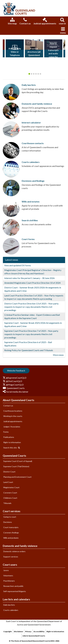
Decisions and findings (33, 181)
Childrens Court (10, 498)
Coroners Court (10, 493)
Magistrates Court (11, 487)
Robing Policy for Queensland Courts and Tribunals (29, 350)
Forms (6, 432)
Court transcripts (11, 527)
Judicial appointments (45, 21)
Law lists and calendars (16, 599)
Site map (12, 21)
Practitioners (9, 581)
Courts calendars (31, 162)
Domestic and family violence (37, 104)
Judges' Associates (12, 427)
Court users (10, 565)
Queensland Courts (14, 456)
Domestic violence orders (14, 551)
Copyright (8, 631)
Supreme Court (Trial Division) (16, 466)
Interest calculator (31, 122)
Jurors (6, 570)
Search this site (12, 448)
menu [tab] (63, 30)
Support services (11, 557)
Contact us (25, 21)
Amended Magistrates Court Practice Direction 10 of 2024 (32, 283)
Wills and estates (31, 202)
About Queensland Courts (18, 400)
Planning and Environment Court (17, 477)
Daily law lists (29, 85)
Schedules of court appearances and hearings (43, 166)
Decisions (8, 522)
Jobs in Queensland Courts (34, 636)
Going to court (10, 517)
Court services (12, 511)
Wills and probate (11, 538)
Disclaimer (18, 631)
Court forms (28, 239)
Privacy (28, 631)
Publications (9, 437)
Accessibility (39, 631)
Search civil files (30, 220)
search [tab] (62, 21)
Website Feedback (16, 370)
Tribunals (7, 503)
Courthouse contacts (33, 143)
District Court (9, 472)
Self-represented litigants (15, 591)
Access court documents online (36, 224)
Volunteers (8, 576)
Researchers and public (13, 586)
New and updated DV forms (18, 265)
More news (58, 355)
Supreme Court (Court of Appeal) (18, 461)
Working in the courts (13, 416)
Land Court (8, 482)
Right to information (12, 442)
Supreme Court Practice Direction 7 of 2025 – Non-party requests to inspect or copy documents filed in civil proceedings (31, 334)
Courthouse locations (13, 411)
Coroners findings (11, 533)
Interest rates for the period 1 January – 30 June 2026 (29, 278)
